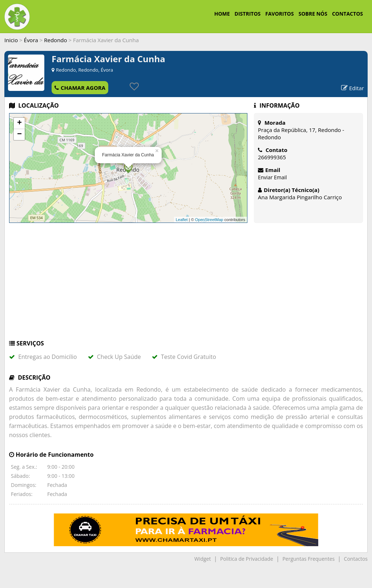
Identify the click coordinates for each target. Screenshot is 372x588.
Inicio (11, 40)
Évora (31, 40)
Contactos (356, 559)
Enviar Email (272, 177)
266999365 (272, 157)
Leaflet (182, 220)
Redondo (55, 40)
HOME (222, 14)
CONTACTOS (347, 14)
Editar (353, 88)
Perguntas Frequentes (308, 559)
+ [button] (19, 123)
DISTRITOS (248, 14)
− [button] (19, 135)
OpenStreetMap (209, 220)
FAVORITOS (279, 14)
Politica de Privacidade (247, 559)
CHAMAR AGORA (80, 88)
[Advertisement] (186, 285)
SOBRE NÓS (313, 14)
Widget (203, 559)
